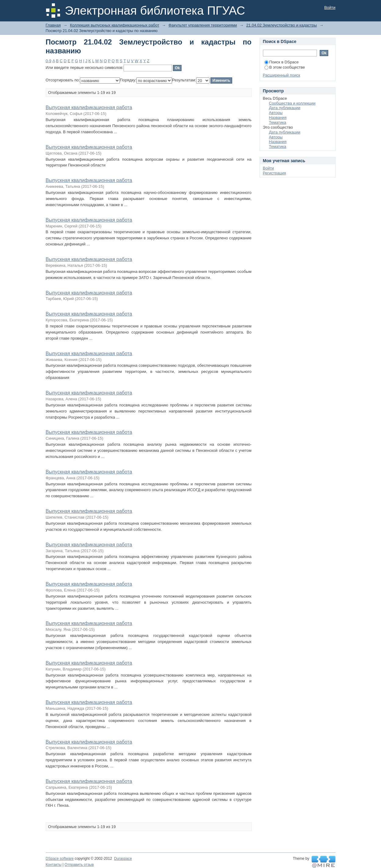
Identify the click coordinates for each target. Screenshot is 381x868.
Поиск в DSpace (282, 62)
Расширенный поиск (282, 75)
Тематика (278, 122)
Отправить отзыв (79, 865)
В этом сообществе (285, 67)
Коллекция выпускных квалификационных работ (115, 25)
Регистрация (275, 173)
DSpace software (60, 859)
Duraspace (123, 859)
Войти (330, 7)
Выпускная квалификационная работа (89, 107)
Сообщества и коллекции (292, 103)
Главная (53, 25)
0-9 (49, 61)
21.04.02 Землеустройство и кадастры (281, 25)
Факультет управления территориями (203, 25)
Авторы (276, 113)
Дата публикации (285, 108)
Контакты (54, 865)
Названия (278, 118)
